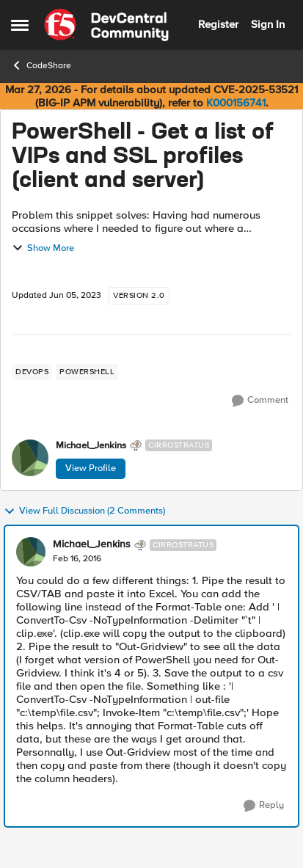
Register (218, 24)
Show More (43, 248)
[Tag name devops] (32, 372)
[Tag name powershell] (87, 372)
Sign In (268, 24)
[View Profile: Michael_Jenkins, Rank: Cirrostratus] (30, 458)
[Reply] (264, 806)
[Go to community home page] (106, 25)
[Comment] (260, 401)
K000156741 (236, 103)
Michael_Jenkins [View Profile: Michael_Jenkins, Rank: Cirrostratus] (91, 446)
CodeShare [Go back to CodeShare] (41, 65)
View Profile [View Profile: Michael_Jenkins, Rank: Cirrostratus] (91, 468)
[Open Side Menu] (20, 25)
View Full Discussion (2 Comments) (84, 511)
